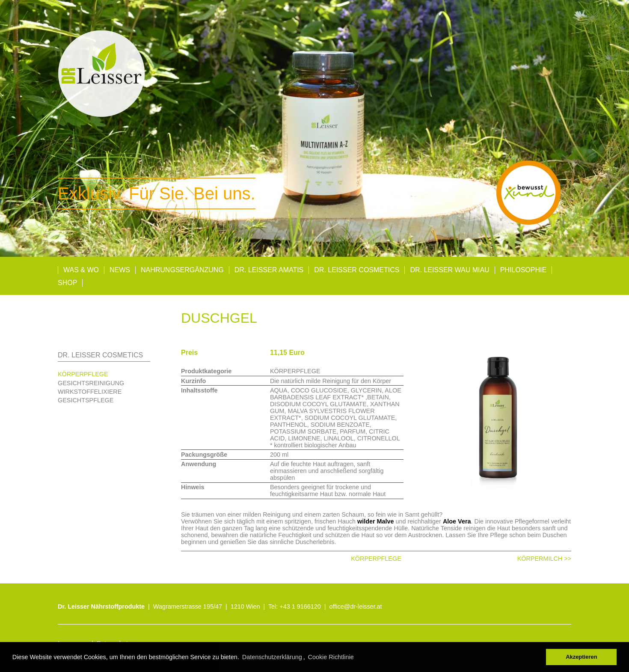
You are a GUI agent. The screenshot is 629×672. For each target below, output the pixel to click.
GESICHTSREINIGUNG (91, 383)
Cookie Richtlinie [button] (331, 657)
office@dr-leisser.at (356, 607)
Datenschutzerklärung (272, 657)
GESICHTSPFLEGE (86, 400)
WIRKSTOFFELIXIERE (90, 392)
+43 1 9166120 (300, 607)
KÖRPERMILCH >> (544, 559)
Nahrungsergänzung (182, 270)
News (120, 270)
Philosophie (523, 270)
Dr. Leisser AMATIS (269, 270)
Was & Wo (81, 270)
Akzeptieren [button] (581, 657)
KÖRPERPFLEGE (83, 374)
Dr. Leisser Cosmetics (357, 270)
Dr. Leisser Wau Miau (449, 270)
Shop (67, 283)
